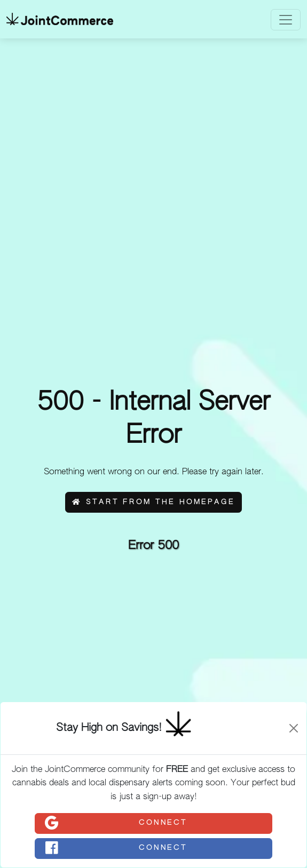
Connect (116, 823)
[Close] (294, 728)
